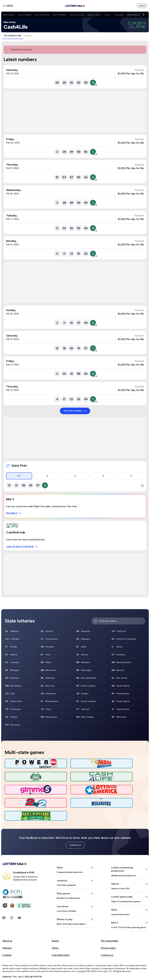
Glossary (7, 928)
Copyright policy (61, 935)
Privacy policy (108, 928)
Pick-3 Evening (43, 15)
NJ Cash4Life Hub (13, 36)
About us (7, 921)
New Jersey (9, 15)
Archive (28, 36)
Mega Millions (137, 15)
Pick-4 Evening (79, 15)
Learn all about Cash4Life (22, 546)
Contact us (75, 825)
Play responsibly (110, 921)
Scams (55, 921)
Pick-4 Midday (61, 15)
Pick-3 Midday (25, 15)
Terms (55, 928)
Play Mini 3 (14, 513)
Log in (142, 6)
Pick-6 (111, 15)
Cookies (7, 935)
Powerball (122, 15)
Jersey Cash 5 (97, 15)
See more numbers (75, 411)
